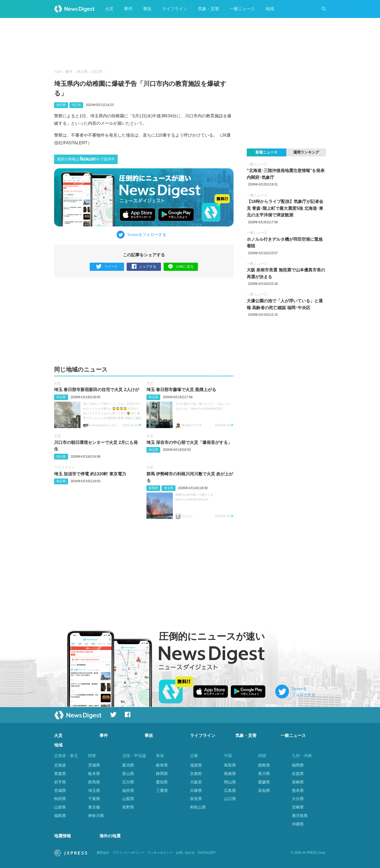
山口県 (230, 799)
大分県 (298, 799)
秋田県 (60, 799)
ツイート (107, 267)
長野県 (128, 807)
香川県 (264, 774)
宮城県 (60, 790)
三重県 (162, 790)
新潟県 (128, 765)
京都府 (196, 774)
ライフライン (175, 9)
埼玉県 (82, 72)
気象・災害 (208, 9)
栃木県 (94, 774)
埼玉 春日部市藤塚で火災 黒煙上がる (181, 390)
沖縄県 (298, 824)
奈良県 (196, 799)
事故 (147, 9)
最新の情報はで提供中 (86, 159)
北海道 (60, 765)
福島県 (60, 816)
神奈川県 (96, 816)
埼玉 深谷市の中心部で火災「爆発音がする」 (189, 442)
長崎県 (298, 782)
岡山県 (230, 782)
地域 (270, 9)
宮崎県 (298, 807)
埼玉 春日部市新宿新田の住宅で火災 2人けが (97, 390)
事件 (128, 9)
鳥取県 (230, 765)
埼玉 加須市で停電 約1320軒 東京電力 (90, 474)
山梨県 (128, 799)
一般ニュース (242, 9)
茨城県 (94, 765)
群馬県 (153, 488)
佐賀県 (298, 774)
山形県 (60, 807)
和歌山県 (198, 807)
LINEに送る (181, 266)
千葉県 (94, 799)
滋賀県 (196, 765)
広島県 (230, 790)
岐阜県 (162, 765)
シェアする (144, 267)
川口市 (97, 72)
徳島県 (264, 765)
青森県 (60, 774)
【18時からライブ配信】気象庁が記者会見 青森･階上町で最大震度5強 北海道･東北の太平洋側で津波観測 (285, 208)
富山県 (128, 774)
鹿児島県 (300, 816)
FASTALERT (207, 853)
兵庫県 (196, 790)
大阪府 (196, 782)
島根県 (230, 774)
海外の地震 (110, 836)
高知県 (264, 790)
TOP (58, 72)
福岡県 (298, 765)
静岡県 (162, 774)
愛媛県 (264, 782)
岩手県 (60, 782)
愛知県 (162, 782)
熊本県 (298, 790)
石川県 (128, 782)
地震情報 (63, 836)
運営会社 (103, 853)
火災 (109, 9)
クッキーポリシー (160, 853)
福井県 (128, 790)
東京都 (94, 807)
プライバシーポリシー (128, 853)
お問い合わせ (185, 853)
